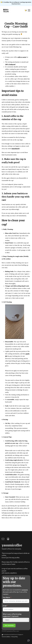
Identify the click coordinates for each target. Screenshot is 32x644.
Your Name (6, 597)
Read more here (16, 4)
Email (5, 606)
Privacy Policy (15, 637)
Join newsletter (9, 625)
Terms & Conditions (6, 637)
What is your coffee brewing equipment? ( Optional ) (12, 615)
